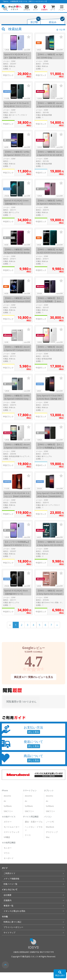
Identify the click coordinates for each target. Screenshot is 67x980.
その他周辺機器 (9, 843)
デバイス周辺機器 (31, 817)
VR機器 (7, 837)
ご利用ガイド (9, 873)
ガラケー (8, 822)
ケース (28, 835)
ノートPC (50, 822)
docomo (7, 796)
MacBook (50, 827)
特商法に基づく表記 (12, 922)
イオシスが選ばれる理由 (14, 911)
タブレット (49, 790)
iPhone (5, 790)
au (5, 801)
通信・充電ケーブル (34, 822)
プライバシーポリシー (13, 927)
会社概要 (8, 895)
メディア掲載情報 (11, 879)
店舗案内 (8, 900)
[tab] (34, 21)
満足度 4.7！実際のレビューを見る (34, 677)
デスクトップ (52, 832)
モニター (8, 848)
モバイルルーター (12, 827)
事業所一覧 (8, 906)
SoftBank (8, 806)
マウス (7, 853)
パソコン (48, 817)
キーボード (9, 858)
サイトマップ (9, 933)
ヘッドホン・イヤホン (34, 828)
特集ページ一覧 (10, 884)
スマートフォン (30, 790)
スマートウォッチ (12, 832)
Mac (48, 837)
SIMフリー (8, 811)
